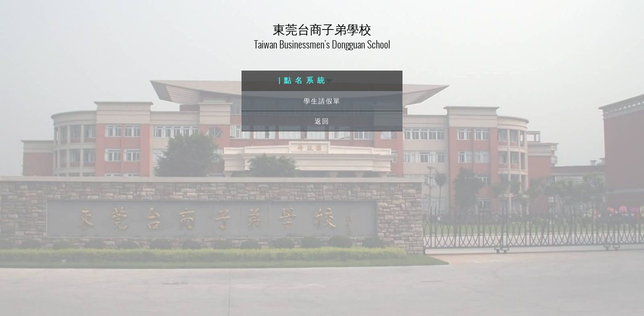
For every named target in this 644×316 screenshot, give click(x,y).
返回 (322, 121)
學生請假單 (322, 101)
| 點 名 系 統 (306, 81)
